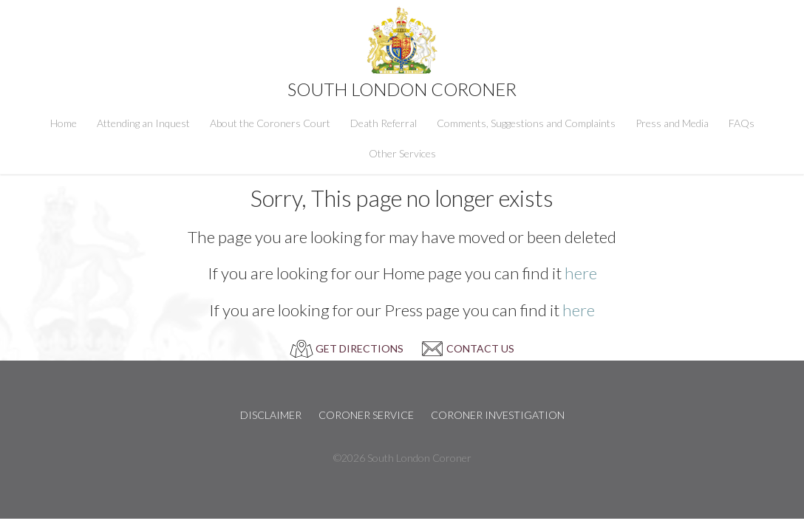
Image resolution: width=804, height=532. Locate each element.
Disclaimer (271, 415)
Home (64, 123)
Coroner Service (366, 415)
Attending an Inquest (143, 123)
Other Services (402, 153)
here (581, 273)
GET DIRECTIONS (360, 348)
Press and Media (672, 123)
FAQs (742, 123)
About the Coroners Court (270, 123)
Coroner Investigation (498, 415)
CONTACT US (480, 348)
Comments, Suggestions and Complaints (526, 123)
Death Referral (384, 123)
